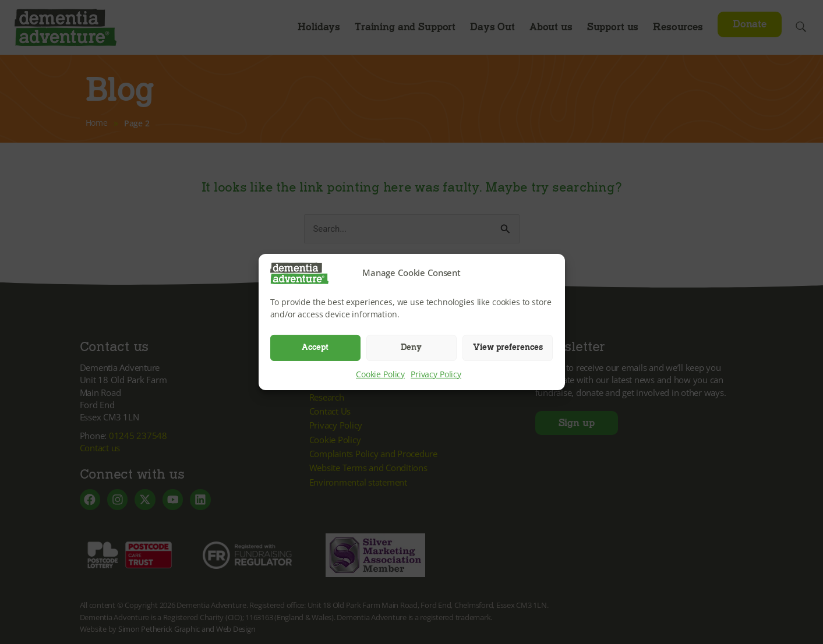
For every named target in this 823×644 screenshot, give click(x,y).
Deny (411, 347)
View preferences (508, 347)
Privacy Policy (436, 374)
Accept (315, 347)
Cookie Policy (380, 374)
